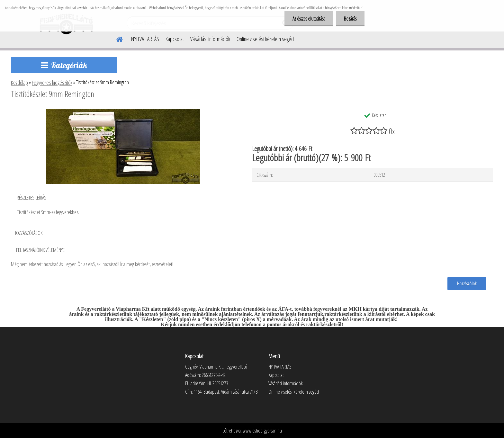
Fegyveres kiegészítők (52, 83)
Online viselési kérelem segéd (265, 39)
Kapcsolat (175, 39)
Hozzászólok (467, 283)
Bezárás (350, 19)
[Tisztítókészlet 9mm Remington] (123, 112)
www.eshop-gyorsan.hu (262, 431)
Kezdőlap (19, 83)
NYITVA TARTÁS (145, 39)
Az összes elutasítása (309, 19)
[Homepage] (116, 38)
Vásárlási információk (210, 39)
